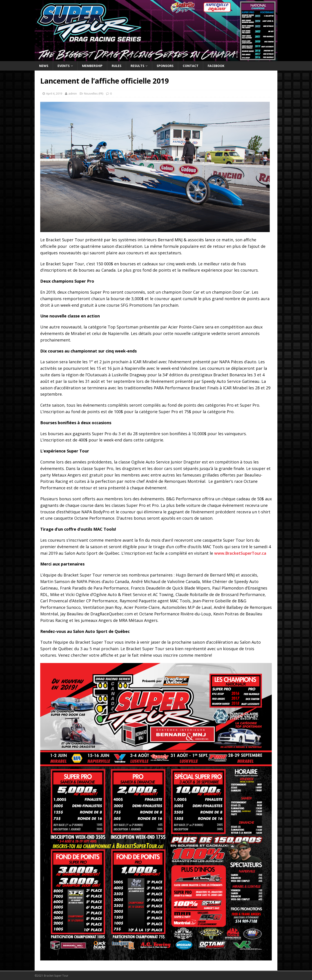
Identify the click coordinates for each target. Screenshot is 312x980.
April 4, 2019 (54, 93)
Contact (191, 66)
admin (73, 93)
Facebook (216, 66)
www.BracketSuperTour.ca (240, 553)
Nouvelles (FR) (94, 93)
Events (64, 66)
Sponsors (165, 66)
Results (137, 66)
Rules (117, 66)
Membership (92, 66)
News (44, 66)
